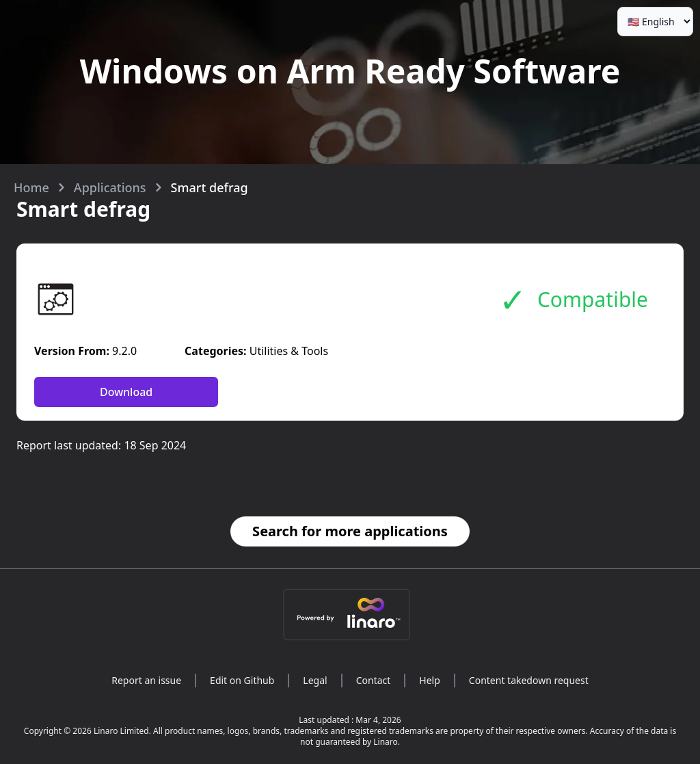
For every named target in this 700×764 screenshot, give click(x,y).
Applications (110, 187)
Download (126, 392)
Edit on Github (242, 680)
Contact (374, 680)
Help (430, 680)
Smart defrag (210, 187)
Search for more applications (350, 531)
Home (31, 187)
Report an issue (146, 680)
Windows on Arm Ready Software (350, 71)
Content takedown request (529, 680)
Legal (315, 680)
